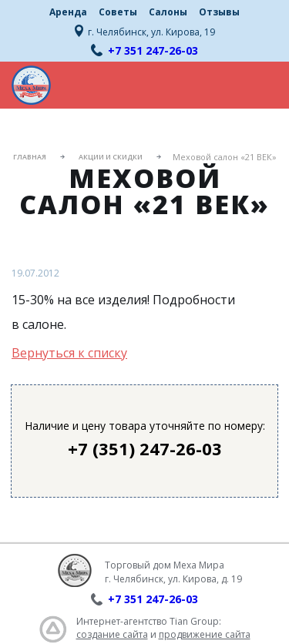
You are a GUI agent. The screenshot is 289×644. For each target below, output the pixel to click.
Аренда (68, 12)
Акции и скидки (111, 157)
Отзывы (219, 12)
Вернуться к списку (69, 353)
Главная (30, 157)
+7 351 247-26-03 (153, 50)
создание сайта (112, 634)
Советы (118, 12)
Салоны (168, 12)
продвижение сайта (205, 634)
